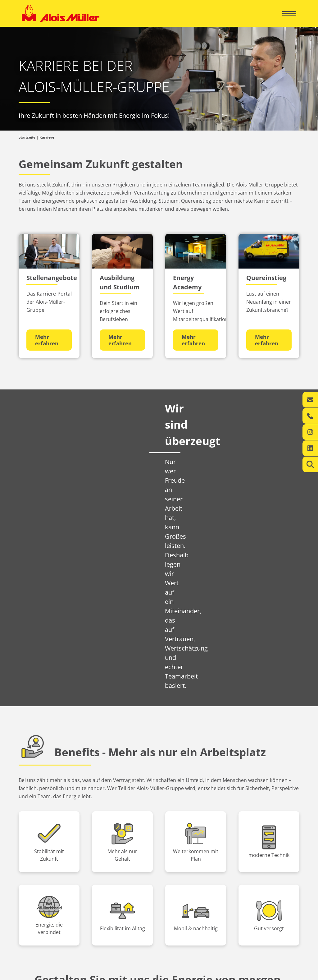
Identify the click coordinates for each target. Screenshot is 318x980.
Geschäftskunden (189, 835)
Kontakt (28, 859)
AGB (292, 974)
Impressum (225, 974)
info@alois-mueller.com (253, 897)
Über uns (36, 873)
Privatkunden (43, 835)
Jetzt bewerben (159, 788)
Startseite (27, 137)
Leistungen (31, 852)
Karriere (34, 895)
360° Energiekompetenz (183, 846)
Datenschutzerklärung (261, 974)
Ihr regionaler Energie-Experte (48, 846)
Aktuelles (36, 884)
